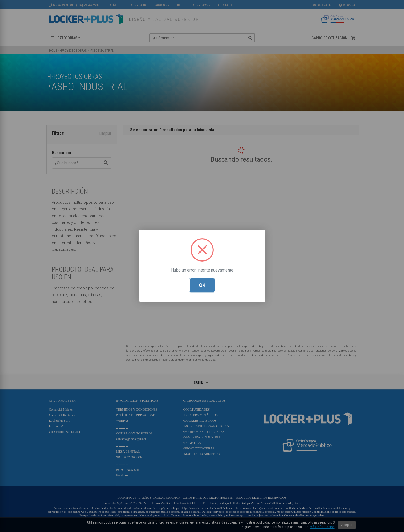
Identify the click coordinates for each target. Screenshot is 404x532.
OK (202, 285)
